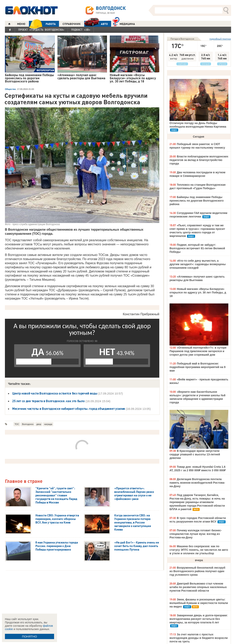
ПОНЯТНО (29, 636)
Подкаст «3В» (81, 30)
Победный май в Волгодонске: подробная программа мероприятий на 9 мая (198, 367)
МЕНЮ (21, 24)
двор (39, 424)
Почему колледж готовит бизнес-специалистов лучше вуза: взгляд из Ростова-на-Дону (196, 534)
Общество (10, 89)
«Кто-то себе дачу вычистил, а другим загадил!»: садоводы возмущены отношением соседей (198, 264)
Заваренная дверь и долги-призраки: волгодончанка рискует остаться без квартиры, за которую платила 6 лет (199, 619)
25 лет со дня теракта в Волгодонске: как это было (48, 401)
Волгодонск (28, 424)
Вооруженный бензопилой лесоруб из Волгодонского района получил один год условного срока (197, 571)
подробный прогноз (220, 39)
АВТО (96, 24)
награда (48, 424)
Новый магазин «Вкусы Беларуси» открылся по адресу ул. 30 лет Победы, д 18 (198, 292)
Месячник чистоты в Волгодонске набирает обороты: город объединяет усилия (69, 409)
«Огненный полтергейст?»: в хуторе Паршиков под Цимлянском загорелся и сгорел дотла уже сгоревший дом (198, 351)
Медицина (124, 23)
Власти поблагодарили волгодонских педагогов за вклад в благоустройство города (199, 160)
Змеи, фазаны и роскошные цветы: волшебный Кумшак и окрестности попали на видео (199, 603)
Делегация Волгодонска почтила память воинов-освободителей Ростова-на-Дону (197, 483)
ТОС (17, 424)
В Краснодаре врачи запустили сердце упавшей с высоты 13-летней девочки (195, 454)
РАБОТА (42, 24)
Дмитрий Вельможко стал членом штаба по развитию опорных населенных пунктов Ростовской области (198, 587)
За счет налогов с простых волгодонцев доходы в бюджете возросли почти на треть (199, 638)
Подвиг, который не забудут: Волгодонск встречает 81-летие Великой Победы (197, 248)
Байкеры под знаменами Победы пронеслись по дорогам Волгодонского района (197, 201)
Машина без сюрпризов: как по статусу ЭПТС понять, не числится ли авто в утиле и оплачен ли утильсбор (199, 550)
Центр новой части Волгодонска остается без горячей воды (55, 393)
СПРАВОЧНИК (72, 24)
